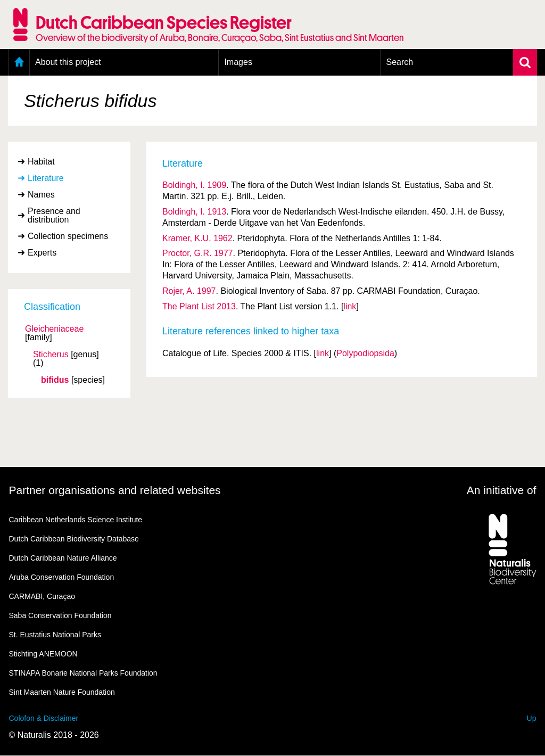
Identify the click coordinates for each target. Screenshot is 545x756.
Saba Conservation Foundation (60, 615)
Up (532, 718)
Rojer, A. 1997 (189, 291)
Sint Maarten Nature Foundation (62, 692)
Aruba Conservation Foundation (62, 577)
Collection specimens (68, 236)
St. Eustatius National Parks (55, 635)
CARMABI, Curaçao (42, 596)
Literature (46, 178)
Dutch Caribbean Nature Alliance (63, 558)
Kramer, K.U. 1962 (197, 238)
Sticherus (51, 355)
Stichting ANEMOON (43, 654)
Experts (42, 253)
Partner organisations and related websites (115, 490)
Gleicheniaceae (54, 329)
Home (19, 62)
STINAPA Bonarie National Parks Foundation (83, 673)
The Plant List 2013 (199, 306)
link (350, 306)
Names (41, 195)
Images (238, 62)
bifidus (55, 380)
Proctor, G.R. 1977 (198, 253)
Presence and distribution (54, 215)
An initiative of (502, 490)
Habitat (41, 162)
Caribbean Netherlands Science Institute (76, 520)
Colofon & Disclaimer (44, 718)
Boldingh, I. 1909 (194, 185)
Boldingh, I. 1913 (194, 212)
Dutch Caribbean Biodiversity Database (74, 539)
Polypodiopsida (365, 353)
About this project (68, 62)
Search (399, 62)
